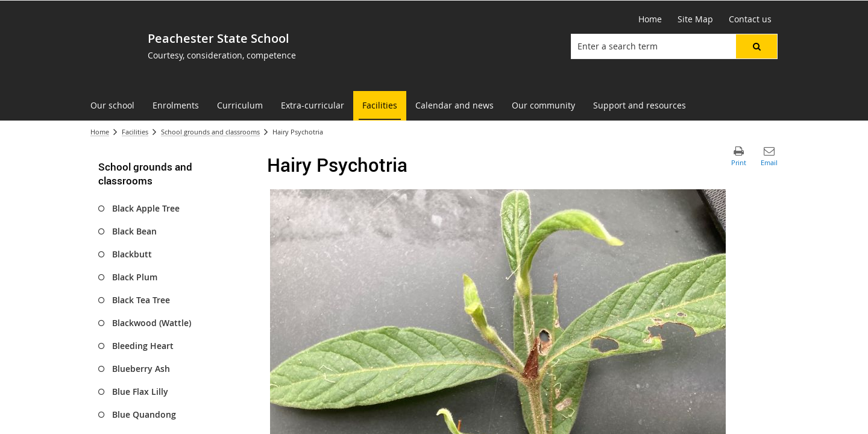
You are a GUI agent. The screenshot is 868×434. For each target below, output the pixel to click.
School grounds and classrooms (210, 132)
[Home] (650, 19)
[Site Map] (695, 19)
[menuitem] (112, 106)
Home (100, 132)
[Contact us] (750, 19)
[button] (756, 46)
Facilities (135, 132)
